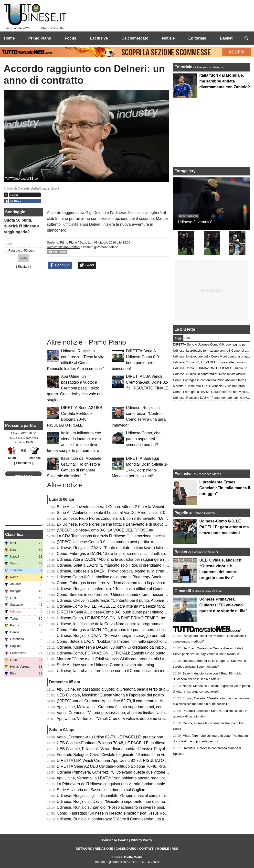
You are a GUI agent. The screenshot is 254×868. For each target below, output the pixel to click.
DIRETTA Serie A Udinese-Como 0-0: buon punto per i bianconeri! (114, 612)
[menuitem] (246, 38)
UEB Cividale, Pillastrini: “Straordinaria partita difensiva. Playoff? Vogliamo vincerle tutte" (133, 749)
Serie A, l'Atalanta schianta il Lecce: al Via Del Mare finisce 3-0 (111, 513)
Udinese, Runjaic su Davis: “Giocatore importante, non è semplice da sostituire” (126, 802)
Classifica (14, 535)
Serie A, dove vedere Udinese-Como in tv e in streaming (106, 665)
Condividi (60, 265)
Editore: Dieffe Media (127, 857)
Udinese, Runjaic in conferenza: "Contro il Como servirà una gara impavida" (122, 819)
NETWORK (84, 849)
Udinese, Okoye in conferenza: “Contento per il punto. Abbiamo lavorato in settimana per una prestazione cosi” (153, 600)
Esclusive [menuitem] (99, 38)
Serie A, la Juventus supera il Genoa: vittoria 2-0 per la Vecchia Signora (119, 507)
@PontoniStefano (106, 247)
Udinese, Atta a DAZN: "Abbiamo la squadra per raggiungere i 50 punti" (119, 559)
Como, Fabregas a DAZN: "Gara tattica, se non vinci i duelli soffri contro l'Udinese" (128, 554)
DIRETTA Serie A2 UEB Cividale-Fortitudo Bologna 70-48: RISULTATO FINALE (126, 766)
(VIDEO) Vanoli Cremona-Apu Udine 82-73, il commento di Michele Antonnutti (124, 701)
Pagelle (181, 513)
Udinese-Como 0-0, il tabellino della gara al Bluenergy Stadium (111, 577)
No (11, 244)
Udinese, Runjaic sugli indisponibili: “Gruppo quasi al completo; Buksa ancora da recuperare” (137, 796)
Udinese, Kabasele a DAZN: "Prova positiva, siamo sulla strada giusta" (118, 571)
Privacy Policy (142, 840)
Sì (10, 238)
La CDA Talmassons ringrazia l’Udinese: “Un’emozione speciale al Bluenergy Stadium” (132, 536)
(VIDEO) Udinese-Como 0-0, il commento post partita (104, 542)
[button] (23, 258)
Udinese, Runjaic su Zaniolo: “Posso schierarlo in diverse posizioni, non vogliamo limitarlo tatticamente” (146, 807)
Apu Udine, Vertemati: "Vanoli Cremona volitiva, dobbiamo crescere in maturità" (125, 719)
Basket (181, 552)
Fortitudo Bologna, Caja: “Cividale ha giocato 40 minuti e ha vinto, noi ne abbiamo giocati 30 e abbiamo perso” (152, 755)
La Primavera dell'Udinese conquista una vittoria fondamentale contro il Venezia (126, 784)
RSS (175, 849)
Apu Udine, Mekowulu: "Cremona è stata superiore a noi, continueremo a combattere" (131, 707)
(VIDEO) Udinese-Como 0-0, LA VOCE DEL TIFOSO (103, 530)
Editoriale (184, 67)
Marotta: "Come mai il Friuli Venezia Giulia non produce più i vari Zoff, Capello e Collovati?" (136, 659)
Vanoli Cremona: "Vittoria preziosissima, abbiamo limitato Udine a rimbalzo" (122, 713)
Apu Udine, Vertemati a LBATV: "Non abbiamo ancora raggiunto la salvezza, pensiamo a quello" (140, 778)
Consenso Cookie (115, 840)
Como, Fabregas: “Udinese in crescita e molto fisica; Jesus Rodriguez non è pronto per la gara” (139, 813)
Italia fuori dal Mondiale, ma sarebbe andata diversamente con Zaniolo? (225, 81)
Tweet (87, 265)
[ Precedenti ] (23, 463)
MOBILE (163, 849)
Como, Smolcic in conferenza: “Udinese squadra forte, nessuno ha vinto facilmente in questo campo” (144, 595)
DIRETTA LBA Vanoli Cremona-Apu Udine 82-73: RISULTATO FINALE (147, 382)
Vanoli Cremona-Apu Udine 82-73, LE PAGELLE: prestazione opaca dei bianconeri (129, 737)
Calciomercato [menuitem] (135, 38)
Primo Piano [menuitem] (40, 38)
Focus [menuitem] (70, 38)
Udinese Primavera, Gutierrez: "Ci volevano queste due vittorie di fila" (117, 772)
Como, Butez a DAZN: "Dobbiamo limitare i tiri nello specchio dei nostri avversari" (127, 641)
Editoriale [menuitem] (197, 38)
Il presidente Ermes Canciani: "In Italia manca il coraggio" (225, 488)
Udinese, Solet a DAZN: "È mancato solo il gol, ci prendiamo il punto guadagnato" (128, 565)
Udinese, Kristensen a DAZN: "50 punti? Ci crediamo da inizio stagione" (119, 647)
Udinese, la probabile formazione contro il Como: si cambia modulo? (116, 671)
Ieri (188, 338)
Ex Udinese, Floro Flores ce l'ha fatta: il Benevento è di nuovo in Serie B (119, 524)
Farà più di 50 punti (22, 250)
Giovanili (183, 591)
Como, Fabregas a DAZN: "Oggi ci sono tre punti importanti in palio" (116, 630)
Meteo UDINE (24, 476)
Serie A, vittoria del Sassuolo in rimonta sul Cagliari (101, 790)
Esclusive (183, 474)
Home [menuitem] (9, 38)
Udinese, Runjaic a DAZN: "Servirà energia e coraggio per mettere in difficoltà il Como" (132, 636)
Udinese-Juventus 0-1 (197, 222)
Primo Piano (68, 242)
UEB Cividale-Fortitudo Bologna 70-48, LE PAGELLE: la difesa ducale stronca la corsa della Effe (140, 743)
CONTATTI (147, 849)
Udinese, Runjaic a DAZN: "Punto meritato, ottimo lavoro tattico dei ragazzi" (122, 548)
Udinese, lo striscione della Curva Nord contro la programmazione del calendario (127, 624)
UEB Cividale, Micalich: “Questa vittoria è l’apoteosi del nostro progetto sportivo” (126, 695)
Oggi (178, 338)
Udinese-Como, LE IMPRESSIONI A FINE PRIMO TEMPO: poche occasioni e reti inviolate (136, 618)
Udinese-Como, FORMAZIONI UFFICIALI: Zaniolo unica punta (111, 653)
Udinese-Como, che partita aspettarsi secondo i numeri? (143, 439)
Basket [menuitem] (226, 38)
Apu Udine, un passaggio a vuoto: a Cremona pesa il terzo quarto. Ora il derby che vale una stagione (75, 388)
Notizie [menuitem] (168, 38)
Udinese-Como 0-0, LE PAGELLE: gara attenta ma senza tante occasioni (120, 606)
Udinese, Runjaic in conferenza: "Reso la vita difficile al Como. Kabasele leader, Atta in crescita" (140, 589)
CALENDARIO (126, 849)
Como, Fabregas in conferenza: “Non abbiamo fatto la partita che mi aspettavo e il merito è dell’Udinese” (147, 583)
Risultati (23, 267)
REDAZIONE (104, 849)
